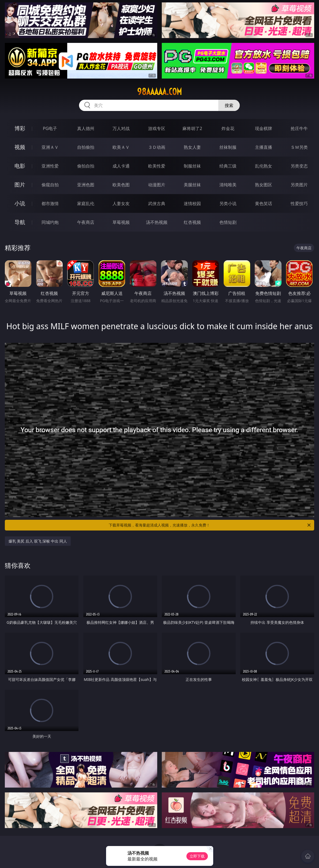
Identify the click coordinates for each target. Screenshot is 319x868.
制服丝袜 (192, 166)
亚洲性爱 (50, 166)
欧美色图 (121, 185)
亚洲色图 (86, 185)
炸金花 (228, 128)
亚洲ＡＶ (50, 147)
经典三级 (228, 166)
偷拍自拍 (86, 166)
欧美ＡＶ (121, 147)
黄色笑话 (264, 203)
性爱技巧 (299, 203)
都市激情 (50, 203)
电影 (20, 166)
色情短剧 (228, 222)
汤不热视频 (157, 222)
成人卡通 (121, 166)
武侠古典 (157, 203)
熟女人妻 (192, 147)
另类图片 (299, 185)
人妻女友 (121, 203)
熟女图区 (264, 185)
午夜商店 (86, 222)
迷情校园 (192, 203)
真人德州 (86, 128)
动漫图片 (157, 185)
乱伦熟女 (264, 166)
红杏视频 (192, 222)
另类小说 (228, 203)
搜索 (229, 105)
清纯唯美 (228, 185)
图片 (20, 185)
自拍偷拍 (86, 147)
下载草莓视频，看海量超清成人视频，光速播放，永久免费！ (210, 525)
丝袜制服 (228, 147)
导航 (20, 222)
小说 (20, 203)
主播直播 (264, 147)
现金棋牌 (264, 128)
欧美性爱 (157, 166)
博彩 (20, 128)
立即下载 (197, 856)
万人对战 (121, 128)
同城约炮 (50, 222)
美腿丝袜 (192, 185)
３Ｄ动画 (157, 147)
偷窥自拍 (50, 185)
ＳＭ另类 (299, 147)
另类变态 (299, 166)
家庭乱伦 (86, 203)
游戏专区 (157, 128)
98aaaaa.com (159, 92)
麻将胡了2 (192, 128)
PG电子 (50, 128)
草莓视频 (121, 222)
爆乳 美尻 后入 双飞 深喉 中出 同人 (38, 541)
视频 (20, 147)
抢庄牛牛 (299, 128)
